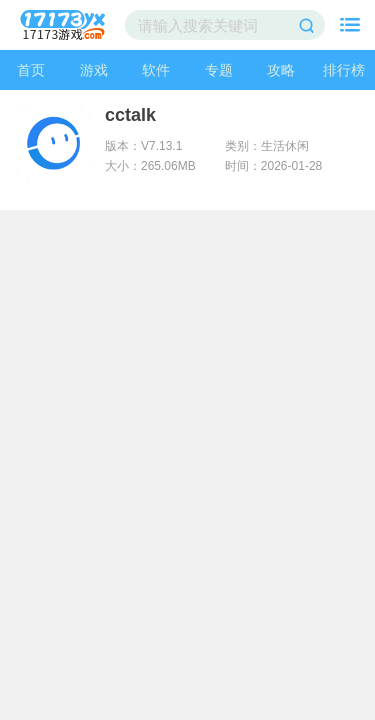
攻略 (281, 70)
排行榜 (344, 70)
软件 (156, 70)
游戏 (94, 70)
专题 (219, 70)
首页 (31, 70)
